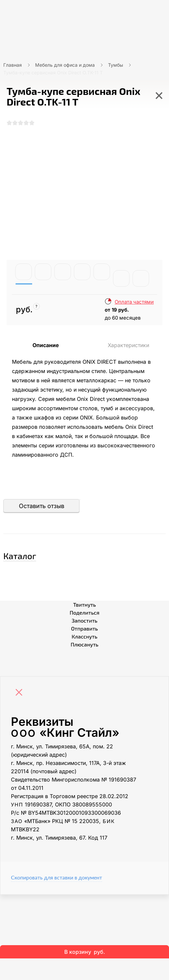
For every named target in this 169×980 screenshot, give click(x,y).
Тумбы (115, 65)
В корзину (85, 952)
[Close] (21, 693)
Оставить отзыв (42, 506)
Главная (13, 65)
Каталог (20, 556)
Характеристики (128, 345)
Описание (46, 345)
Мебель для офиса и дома (65, 65)
